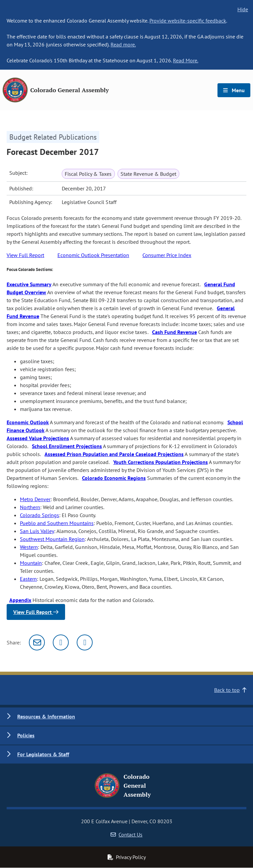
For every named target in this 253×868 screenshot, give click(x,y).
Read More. (186, 60)
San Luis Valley (37, 531)
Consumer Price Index (167, 255)
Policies (26, 735)
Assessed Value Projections (38, 438)
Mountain (31, 563)
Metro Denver (35, 499)
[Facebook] (85, 642)
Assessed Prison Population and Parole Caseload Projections (114, 454)
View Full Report (25, 255)
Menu (234, 90)
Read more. (123, 44)
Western (29, 547)
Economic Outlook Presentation (93, 255)
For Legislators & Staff (43, 754)
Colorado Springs (40, 515)
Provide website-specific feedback (188, 21)
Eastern (28, 579)
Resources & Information (46, 716)
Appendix (20, 600)
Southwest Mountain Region (52, 539)
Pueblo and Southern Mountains (57, 523)
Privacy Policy (126, 857)
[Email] (37, 642)
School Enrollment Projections (67, 446)
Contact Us (126, 835)
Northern (30, 507)
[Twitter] (61, 642)
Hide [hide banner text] (243, 9)
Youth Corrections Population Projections (161, 462)
